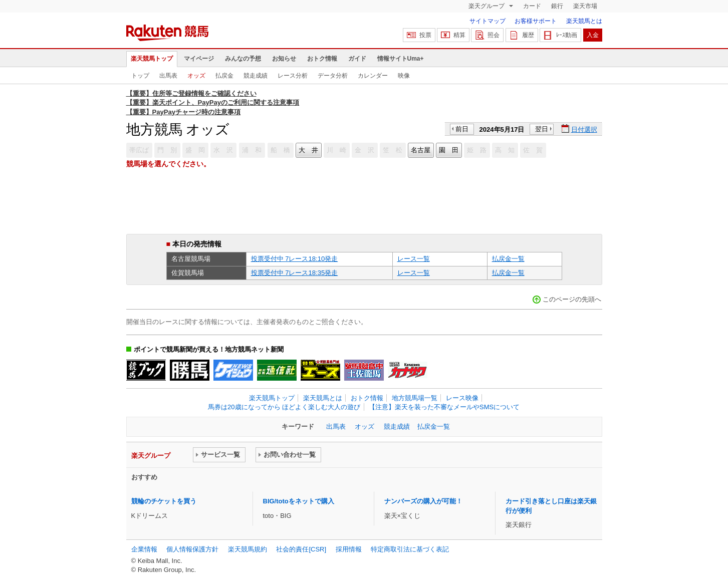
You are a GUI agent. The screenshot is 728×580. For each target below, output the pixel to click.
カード (532, 6)
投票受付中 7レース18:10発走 (295, 259)
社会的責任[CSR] (301, 549)
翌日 (542, 129)
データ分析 (333, 76)
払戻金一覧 (508, 259)
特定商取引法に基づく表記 (410, 549)
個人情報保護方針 (192, 549)
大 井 (308, 150)
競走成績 (256, 76)
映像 (404, 76)
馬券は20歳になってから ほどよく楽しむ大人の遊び (284, 407)
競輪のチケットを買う (164, 501)
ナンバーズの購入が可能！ (423, 501)
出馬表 (168, 76)
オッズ (196, 76)
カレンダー (373, 76)
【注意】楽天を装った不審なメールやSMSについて (444, 407)
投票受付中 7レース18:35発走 (295, 273)
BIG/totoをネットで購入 (299, 501)
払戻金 (224, 76)
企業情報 (144, 549)
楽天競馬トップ (152, 59)
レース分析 (293, 76)
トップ (140, 76)
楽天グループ (487, 6)
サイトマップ (488, 21)
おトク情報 (322, 59)
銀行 (557, 6)
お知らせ (284, 59)
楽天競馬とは (584, 21)
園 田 (449, 150)
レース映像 (462, 398)
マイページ (199, 59)
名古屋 (421, 150)
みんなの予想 (243, 59)
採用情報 (349, 549)
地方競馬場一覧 (415, 398)
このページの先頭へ (572, 299)
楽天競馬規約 (248, 549)
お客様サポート (536, 21)
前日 (462, 129)
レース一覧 (414, 259)
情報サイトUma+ (401, 59)
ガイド (357, 59)
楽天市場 (585, 6)
